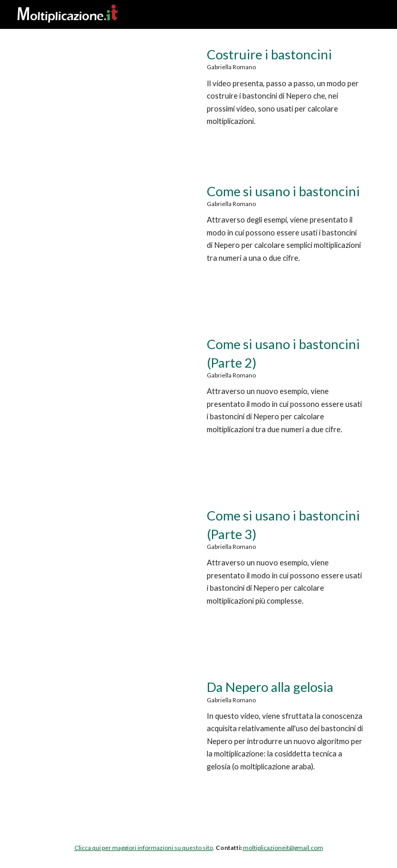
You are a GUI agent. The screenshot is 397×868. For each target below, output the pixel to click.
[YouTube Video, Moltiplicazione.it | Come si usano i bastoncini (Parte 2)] (111, 387)
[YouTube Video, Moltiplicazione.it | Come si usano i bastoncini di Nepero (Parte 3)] (111, 558)
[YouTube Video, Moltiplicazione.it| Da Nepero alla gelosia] (111, 730)
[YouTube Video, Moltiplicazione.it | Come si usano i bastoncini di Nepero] (111, 234)
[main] (285, 96)
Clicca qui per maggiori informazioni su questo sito (144, 848)
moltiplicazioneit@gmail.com (283, 848)
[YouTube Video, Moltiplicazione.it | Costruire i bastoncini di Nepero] (111, 97)
